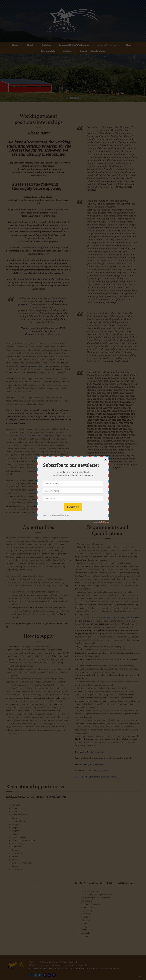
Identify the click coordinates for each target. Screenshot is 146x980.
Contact (68, 51)
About (30, 45)
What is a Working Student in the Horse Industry (96, 777)
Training (46, 45)
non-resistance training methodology (33, 366)
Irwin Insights (62, 363)
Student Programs (107, 45)
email (17, 647)
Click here (30, 334)
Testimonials (48, 51)
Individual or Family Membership (90, 752)
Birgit (28, 369)
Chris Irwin (32, 608)
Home (15, 45)
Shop (128, 45)
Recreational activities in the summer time (36, 797)
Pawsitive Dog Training (93, 51)
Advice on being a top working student (92, 764)
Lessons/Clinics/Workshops (74, 45)
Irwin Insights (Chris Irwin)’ (113, 618)
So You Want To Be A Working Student (92, 771)
